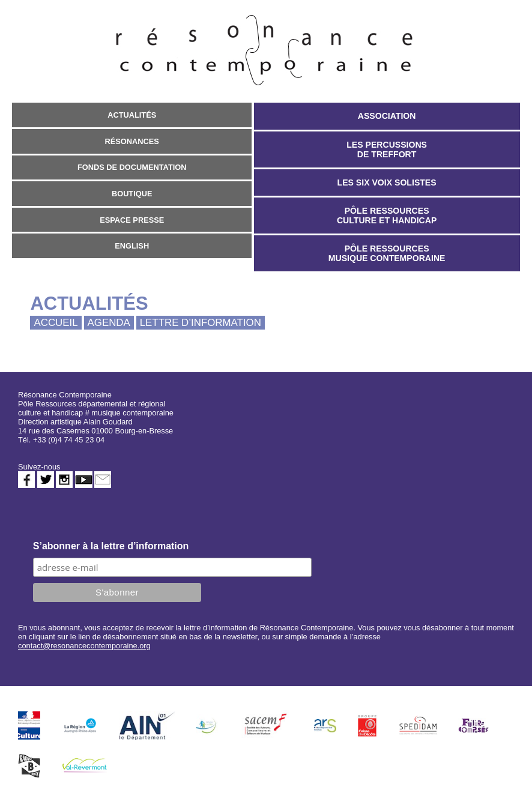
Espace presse (132, 220)
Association (387, 116)
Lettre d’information (201, 323)
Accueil (56, 323)
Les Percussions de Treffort (387, 149)
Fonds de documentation (132, 167)
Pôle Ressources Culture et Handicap (387, 216)
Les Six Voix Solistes (387, 182)
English (132, 246)
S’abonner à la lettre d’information (111, 546)
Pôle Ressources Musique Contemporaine (387, 253)
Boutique (132, 194)
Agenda (109, 323)
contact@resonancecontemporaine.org (84, 646)
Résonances (132, 141)
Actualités (132, 115)
